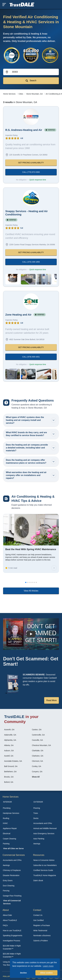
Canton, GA (37, 730)
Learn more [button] (48, 966)
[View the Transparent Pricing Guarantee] (50, 55)
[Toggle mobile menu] (4, 5)
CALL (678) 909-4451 (31, 357)
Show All (36, 777)
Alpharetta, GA (10, 740)
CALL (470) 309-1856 (31, 262)
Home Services (10, 94)
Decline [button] (23, 973)
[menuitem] (16, 808)
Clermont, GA (37, 761)
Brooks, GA (9, 777)
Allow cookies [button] (46, 973)
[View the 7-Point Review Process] (12, 55)
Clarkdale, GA (38, 751)
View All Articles (31, 591)
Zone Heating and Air (18, 315)
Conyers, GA (37, 772)
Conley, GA (37, 766)
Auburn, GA (9, 751)
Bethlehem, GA (10, 772)
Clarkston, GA (38, 756)
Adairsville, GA (10, 735)
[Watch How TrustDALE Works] (31, 634)
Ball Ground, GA (11, 766)
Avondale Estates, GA (13, 761)
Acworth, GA (9, 730)
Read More (52, 700)
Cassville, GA (37, 740)
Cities (21, 94)
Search (31, 81)
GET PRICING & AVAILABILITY (31, 163)
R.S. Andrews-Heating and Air (24, 130)
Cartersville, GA (38, 735)
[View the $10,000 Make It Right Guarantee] (31, 55)
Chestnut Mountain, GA (41, 745)
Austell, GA (9, 756)
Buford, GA (9, 782)
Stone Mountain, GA (35, 94)
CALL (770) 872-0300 (31, 172)
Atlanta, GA (9, 745)
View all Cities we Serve (13, 848)
